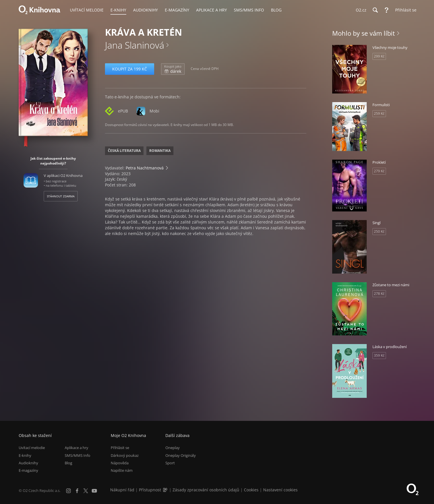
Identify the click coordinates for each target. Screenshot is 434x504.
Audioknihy (28, 463)
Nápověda (120, 463)
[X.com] (86, 491)
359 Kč (379, 355)
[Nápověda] (387, 10)
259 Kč (379, 113)
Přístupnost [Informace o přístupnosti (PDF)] (150, 490)
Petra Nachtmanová (145, 168)
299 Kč (379, 56)
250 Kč (379, 231)
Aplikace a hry (77, 448)
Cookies (251, 490)
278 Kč (379, 294)
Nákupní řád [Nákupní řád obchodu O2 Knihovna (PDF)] (122, 490)
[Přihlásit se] (404, 10)
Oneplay (173, 448)
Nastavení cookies (280, 490)
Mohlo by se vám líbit (364, 33)
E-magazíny (28, 470)
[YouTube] (94, 491)
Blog (68, 463)
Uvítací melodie (32, 448)
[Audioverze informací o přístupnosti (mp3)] (166, 490)
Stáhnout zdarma (61, 196)
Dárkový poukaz (125, 455)
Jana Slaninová (135, 45)
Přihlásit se (120, 448)
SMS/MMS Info (78, 455)
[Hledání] (375, 10)
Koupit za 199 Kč (130, 69)
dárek (173, 69)
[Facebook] (77, 491)
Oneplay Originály (181, 455)
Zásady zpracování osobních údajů (206, 490)
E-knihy (25, 455)
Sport (170, 463)
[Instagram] (68, 491)
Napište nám (122, 470)
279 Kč (379, 171)
